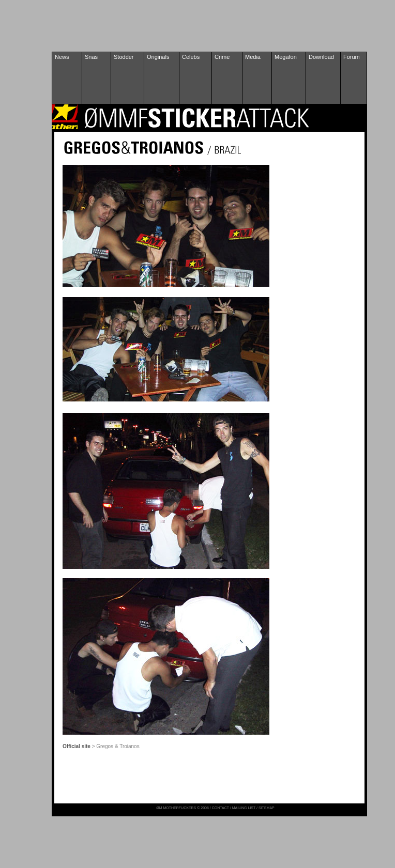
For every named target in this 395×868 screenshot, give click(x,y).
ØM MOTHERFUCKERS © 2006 (183, 808)
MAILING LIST (244, 808)
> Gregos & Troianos (116, 746)
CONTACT (221, 808)
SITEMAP (267, 808)
